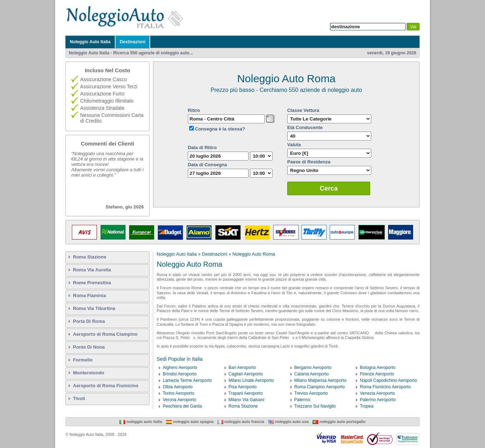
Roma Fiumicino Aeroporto (385, 387)
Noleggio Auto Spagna (190, 422)
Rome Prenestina (92, 283)
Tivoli (79, 398)
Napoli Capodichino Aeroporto (388, 380)
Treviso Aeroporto (311, 393)
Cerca (329, 188)
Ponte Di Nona (89, 347)
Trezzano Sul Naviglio (315, 406)
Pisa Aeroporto (243, 387)
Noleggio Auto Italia (90, 42)
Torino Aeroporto (178, 393)
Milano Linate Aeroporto (251, 380)
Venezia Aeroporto (377, 393)
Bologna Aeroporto (378, 368)
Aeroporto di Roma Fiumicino (106, 386)
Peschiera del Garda (182, 406)
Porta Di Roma (89, 321)
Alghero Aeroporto (180, 368)
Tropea (367, 406)
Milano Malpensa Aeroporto (320, 380)
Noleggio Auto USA (288, 422)
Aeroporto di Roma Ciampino (105, 334)
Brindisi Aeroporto (180, 374)
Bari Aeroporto (242, 368)
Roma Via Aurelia (92, 270)
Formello (83, 360)
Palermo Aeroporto (378, 400)
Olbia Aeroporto (178, 387)
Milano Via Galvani (246, 400)
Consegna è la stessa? (220, 129)
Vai (413, 27)
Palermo (302, 400)
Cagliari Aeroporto (246, 374)
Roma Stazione (90, 257)
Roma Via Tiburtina (94, 308)
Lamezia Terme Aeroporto (187, 380)
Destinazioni (133, 42)
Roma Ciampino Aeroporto (320, 387)
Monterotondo (89, 373)
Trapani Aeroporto (246, 393)
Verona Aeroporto (179, 400)
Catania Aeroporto (312, 374)
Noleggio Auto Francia (241, 422)
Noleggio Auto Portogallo (339, 422)
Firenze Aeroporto (377, 374)
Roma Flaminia (89, 296)
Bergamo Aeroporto (313, 368)
